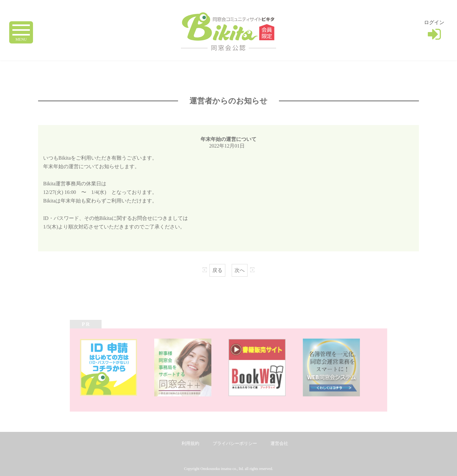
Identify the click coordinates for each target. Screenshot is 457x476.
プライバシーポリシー (235, 443)
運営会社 (279, 443)
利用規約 (190, 443)
